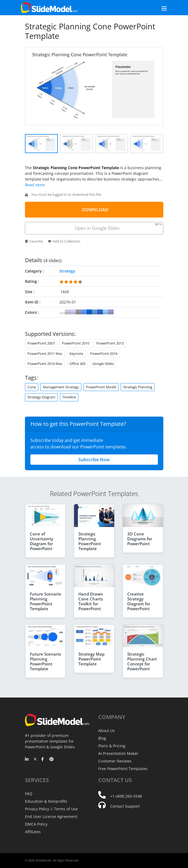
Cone (32, 387)
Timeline (69, 397)
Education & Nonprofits (46, 801)
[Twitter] (35, 759)
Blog (102, 738)
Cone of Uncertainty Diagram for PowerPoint (42, 541)
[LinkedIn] (27, 759)
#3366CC (100, 312)
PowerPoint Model (101, 387)
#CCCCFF (73, 312)
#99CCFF (106, 312)
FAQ (29, 794)
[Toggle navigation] (158, 8)
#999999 (78, 312)
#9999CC (111, 312)
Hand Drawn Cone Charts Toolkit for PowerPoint (91, 601)
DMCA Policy (36, 824)
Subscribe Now (94, 460)
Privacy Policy (37, 809)
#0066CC (89, 312)
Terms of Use (66, 809)
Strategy (67, 271)
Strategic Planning (138, 387)
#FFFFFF (62, 312)
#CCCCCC (68, 312)
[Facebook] (43, 759)
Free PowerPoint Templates (123, 769)
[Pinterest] (51, 759)
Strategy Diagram (41, 397)
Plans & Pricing (112, 746)
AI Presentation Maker (118, 753)
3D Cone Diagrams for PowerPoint (140, 539)
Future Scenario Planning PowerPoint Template (45, 601)
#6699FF (84, 312)
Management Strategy (61, 387)
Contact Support (125, 806)
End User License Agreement (51, 816)
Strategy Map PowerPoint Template (91, 659)
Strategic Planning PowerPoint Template (90, 541)
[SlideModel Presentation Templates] (49, 8)
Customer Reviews (115, 761)
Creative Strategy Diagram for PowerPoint (139, 601)
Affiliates (33, 832)
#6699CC (95, 312)
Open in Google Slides (118, 227)
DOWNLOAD (95, 210)
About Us (106, 731)
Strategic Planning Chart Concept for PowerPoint (142, 661)
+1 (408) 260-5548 (126, 796)
